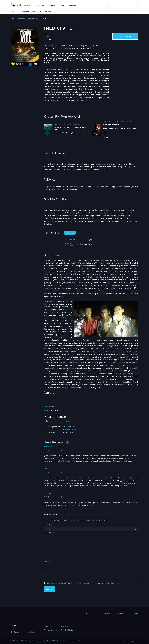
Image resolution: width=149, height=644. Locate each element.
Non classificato (72, 124)
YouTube (47, 12)
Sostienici (31, 632)
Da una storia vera (69, 427)
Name (47, 562)
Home (13, 19)
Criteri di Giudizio (68, 630)
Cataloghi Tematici (58, 6)
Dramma (21, 19)
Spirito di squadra (69, 429)
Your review (49, 533)
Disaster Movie (33, 19)
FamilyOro (83, 46)
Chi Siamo (15, 632)
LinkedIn (26, 12)
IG (18, 12)
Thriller (129, 122)
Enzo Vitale (49, 406)
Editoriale (72, 6)
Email (46, 572)
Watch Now (125, 36)
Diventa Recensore (52, 630)
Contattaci (48, 626)
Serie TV (45, 6)
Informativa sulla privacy (129, 641)
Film (37, 6)
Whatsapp (37, 12)
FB (13, 12)
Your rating (48, 525)
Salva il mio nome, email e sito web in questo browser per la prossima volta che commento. (83, 583)
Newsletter (65, 626)
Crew (70, 233)
